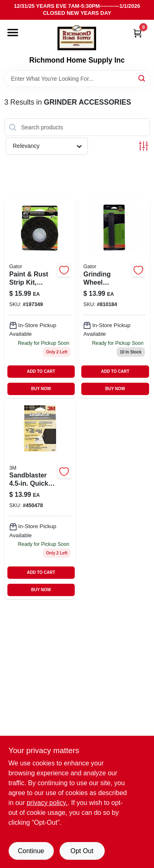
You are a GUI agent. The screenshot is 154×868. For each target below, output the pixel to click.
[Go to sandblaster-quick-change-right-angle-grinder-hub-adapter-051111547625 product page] (40, 500)
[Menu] (13, 33)
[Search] (142, 78)
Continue (31, 851)
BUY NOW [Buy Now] (41, 389)
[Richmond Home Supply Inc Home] (77, 38)
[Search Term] (77, 79)
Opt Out (82, 851)
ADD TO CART (41, 371)
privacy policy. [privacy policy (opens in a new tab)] (47, 803)
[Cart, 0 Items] (138, 33)
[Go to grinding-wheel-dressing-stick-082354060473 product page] (114, 298)
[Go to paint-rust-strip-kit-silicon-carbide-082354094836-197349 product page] (40, 298)
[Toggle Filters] (144, 146)
